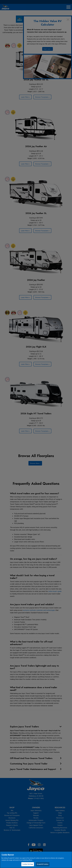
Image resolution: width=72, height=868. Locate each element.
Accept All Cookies (43, 864)
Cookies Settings (28, 864)
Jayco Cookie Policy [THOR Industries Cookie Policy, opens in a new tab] (39, 860)
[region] (36, 860)
